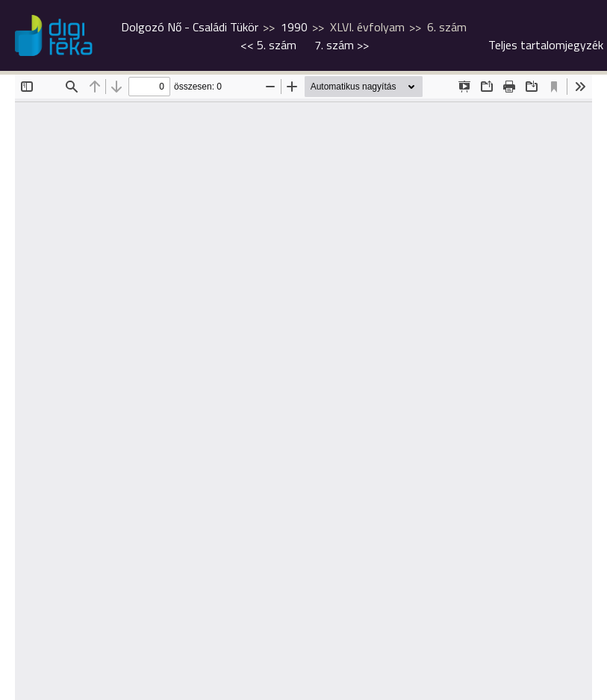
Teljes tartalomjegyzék (546, 45)
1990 (294, 27)
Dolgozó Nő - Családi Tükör (190, 27)
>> (342, 45)
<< (268, 45)
